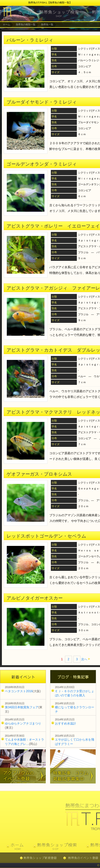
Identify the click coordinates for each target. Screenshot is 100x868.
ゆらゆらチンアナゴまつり (23, 723)
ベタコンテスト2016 (19, 691)
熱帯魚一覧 (47, 24)
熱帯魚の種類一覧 (26, 24)
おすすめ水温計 (66, 723)
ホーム (6, 24)
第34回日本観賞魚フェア (22, 707)
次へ (84, 659)
